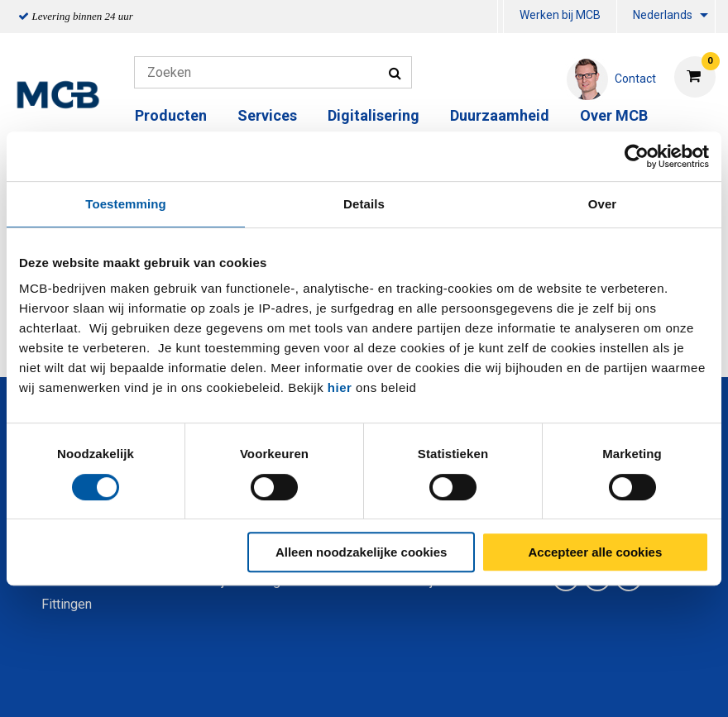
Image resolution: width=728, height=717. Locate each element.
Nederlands (663, 15)
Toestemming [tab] (126, 204)
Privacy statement (186, 686)
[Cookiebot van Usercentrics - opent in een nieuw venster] (637, 156)
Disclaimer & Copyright (599, 686)
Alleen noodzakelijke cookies (362, 552)
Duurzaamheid (500, 115)
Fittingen (67, 604)
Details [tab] (364, 204)
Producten (171, 115)
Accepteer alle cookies (596, 552)
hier (340, 387)
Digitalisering (374, 115)
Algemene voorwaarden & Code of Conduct (386, 686)
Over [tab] (603, 204)
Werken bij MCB (560, 15)
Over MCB (614, 115)
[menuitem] (500, 17)
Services (267, 115)
